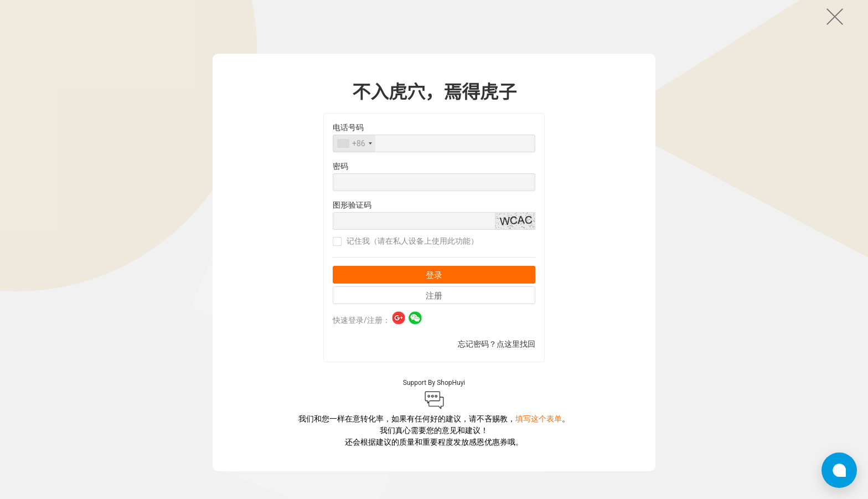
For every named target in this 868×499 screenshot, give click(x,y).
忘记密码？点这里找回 (497, 377)
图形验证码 (352, 238)
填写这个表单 (539, 452)
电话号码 (348, 161)
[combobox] (354, 177)
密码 (340, 199)
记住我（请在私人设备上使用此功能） (405, 274)
